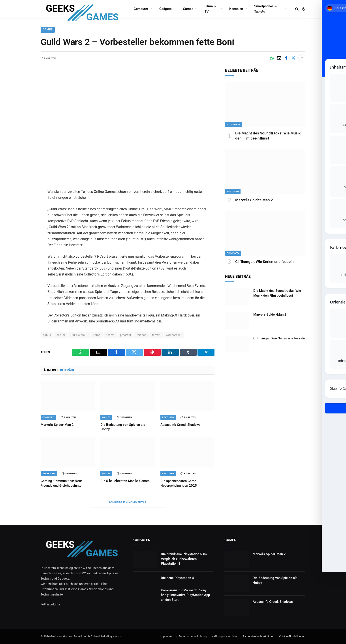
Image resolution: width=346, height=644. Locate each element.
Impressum (167, 636)
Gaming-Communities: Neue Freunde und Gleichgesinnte (62, 483)
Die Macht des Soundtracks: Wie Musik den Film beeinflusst (268, 136)
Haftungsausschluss (225, 636)
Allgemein (49, 474)
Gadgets (165, 9)
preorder (126, 335)
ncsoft (110, 335)
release (142, 335)
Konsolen (236, 9)
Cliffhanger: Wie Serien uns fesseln (264, 262)
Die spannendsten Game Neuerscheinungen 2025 (179, 483)
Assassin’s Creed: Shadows (181, 425)
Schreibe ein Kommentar (128, 502)
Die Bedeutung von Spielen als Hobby (123, 427)
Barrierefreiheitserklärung (258, 636)
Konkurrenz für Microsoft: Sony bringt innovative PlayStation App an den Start (185, 595)
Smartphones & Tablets (265, 9)
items (97, 335)
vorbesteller (174, 335)
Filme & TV (210, 9)
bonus (47, 335)
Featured (48, 417)
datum (61, 335)
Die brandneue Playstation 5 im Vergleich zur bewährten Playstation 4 (184, 559)
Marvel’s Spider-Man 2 (57, 425)
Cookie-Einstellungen (292, 636)
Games (188, 9)
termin (156, 335)
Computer (141, 9)
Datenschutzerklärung (193, 636)
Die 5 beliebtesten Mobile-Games (125, 481)
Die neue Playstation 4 (177, 578)
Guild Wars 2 (79, 335)
